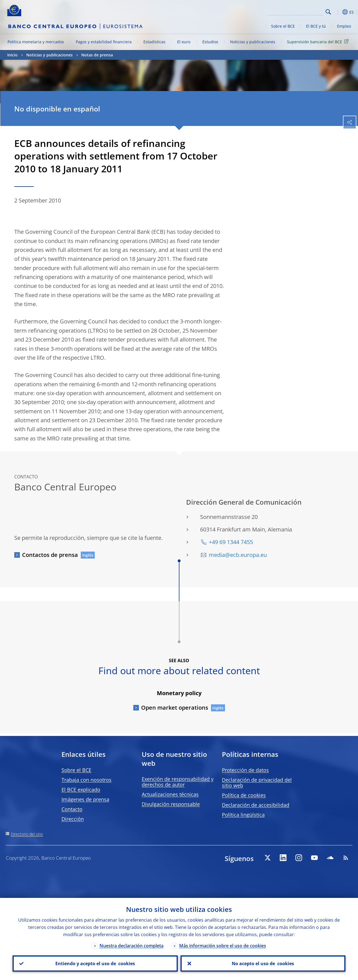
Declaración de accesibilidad (256, 805)
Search (328, 12)
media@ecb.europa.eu (238, 555)
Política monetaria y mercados (36, 42)
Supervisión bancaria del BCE (319, 41)
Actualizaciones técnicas (170, 794)
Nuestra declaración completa (131, 946)
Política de (244, 795)
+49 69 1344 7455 (231, 542)
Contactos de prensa (50, 555)
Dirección (73, 819)
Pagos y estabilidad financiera (104, 42)
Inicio (12, 55)
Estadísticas (154, 42)
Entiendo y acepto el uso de (95, 964)
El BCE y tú (316, 26)
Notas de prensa (97, 55)
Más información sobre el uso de (223, 946)
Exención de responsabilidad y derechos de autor (178, 782)
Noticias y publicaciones (253, 42)
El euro (184, 42)
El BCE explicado (81, 790)
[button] (337, 12)
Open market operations (175, 708)
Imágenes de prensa (85, 799)
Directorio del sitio (27, 834)
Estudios (210, 42)
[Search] (296, 11)
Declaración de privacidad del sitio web (257, 783)
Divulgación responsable (171, 804)
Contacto (72, 809)
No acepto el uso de (263, 964)
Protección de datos (245, 770)
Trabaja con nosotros (86, 780)
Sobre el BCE (283, 26)
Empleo (344, 26)
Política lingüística (243, 815)
